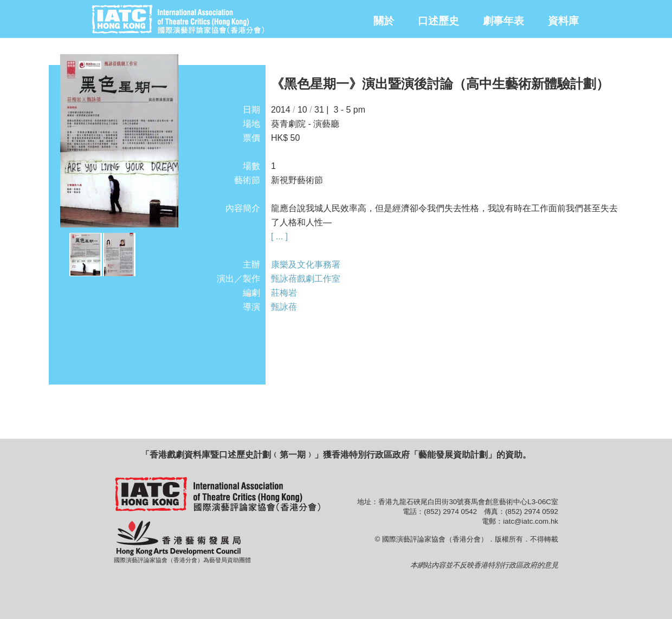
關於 (384, 21)
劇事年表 (503, 21)
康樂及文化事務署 (306, 265)
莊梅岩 (284, 293)
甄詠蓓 (284, 307)
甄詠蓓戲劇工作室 (306, 279)
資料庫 (563, 21)
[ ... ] (279, 236)
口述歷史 (438, 21)
